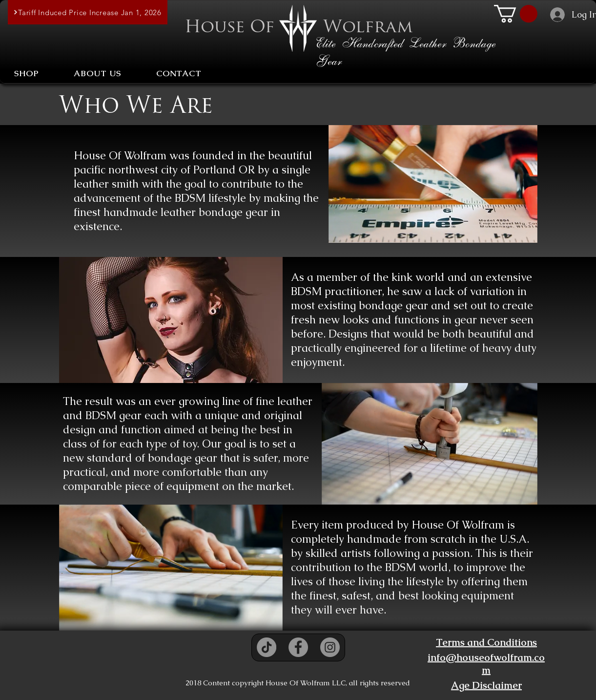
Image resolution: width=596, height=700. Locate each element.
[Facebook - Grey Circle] (298, 647)
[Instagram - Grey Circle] (330, 647)
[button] (516, 14)
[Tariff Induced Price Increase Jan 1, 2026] (88, 12)
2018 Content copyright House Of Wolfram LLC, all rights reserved (298, 683)
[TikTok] (267, 647)
